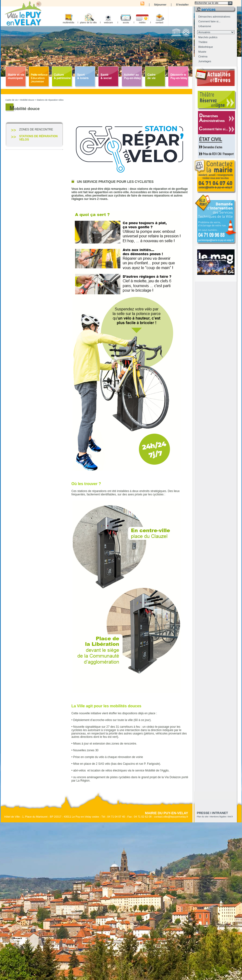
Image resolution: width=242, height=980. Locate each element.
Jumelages (205, 61)
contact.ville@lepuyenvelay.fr (171, 817)
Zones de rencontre (36, 129)
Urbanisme (205, 26)
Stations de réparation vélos (50, 100)
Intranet (220, 813)
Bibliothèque (206, 47)
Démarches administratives (214, 17)
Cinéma (203, 56)
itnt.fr (230, 817)
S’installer (182, 5)
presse (203, 813)
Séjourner (160, 5)
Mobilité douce (27, 100)
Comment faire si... (209, 21)
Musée (202, 52)
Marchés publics (208, 37)
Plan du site (203, 817)
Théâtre (203, 42)
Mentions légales (218, 817)
